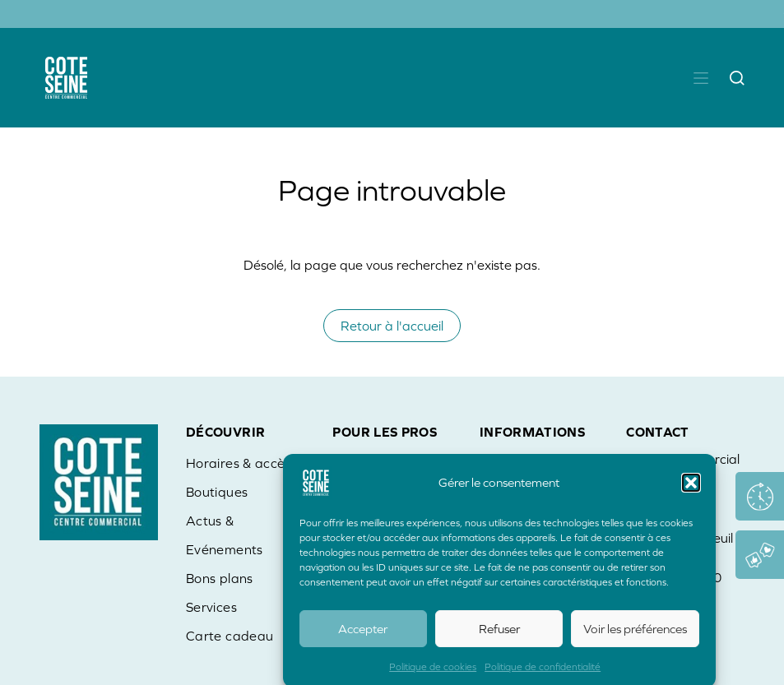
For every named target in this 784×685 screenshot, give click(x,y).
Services (211, 607)
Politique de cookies (433, 673)
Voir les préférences (635, 634)
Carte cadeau (230, 636)
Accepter (363, 634)
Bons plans (220, 578)
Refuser (499, 634)
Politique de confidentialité (543, 673)
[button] (691, 488)
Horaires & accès (239, 463)
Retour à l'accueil (392, 326)
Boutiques (217, 492)
